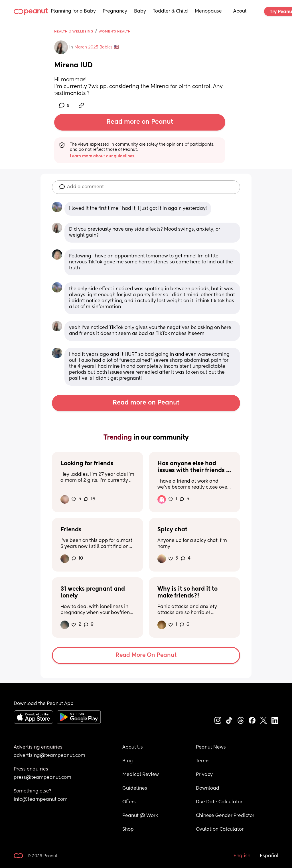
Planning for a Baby (73, 11)
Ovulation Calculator (220, 830)
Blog (128, 761)
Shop (128, 830)
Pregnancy (115, 11)
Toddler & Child (170, 11)
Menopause (208, 11)
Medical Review (141, 775)
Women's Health (115, 31)
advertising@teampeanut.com (49, 756)
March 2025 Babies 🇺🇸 (97, 47)
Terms (203, 761)
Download (208, 788)
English (242, 856)
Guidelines (135, 788)
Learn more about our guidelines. (103, 156)
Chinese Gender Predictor (225, 816)
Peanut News (211, 747)
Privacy (204, 775)
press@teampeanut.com (42, 778)
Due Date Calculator (219, 802)
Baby (140, 11)
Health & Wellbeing (74, 31)
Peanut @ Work (140, 816)
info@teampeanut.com (41, 800)
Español (269, 856)
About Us (133, 747)
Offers (129, 802)
